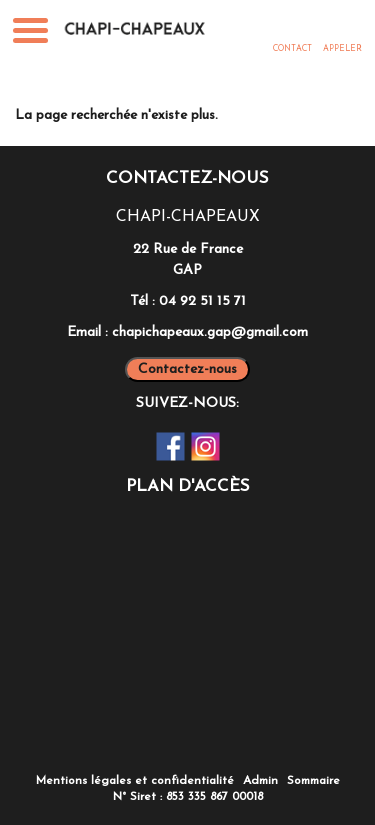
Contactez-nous (187, 369)
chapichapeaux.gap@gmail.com (210, 332)
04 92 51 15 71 (202, 301)
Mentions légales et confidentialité (135, 781)
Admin (260, 781)
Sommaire (313, 781)
